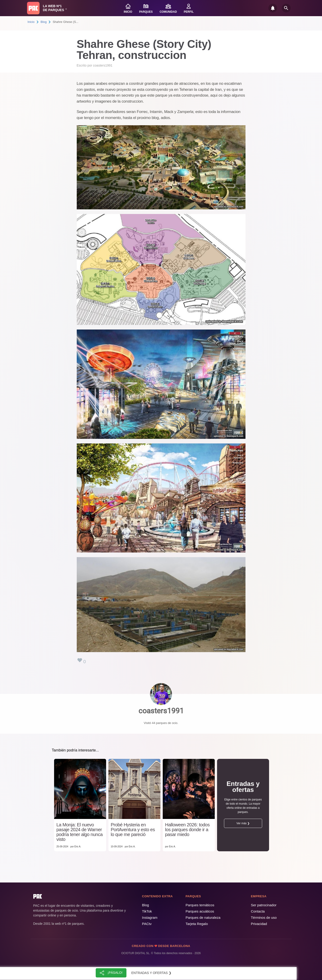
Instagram (150, 917)
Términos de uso (264, 917)
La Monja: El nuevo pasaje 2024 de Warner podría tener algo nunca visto (80, 832)
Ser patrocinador (264, 905)
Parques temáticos (200, 905)
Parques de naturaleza (203, 917)
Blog (44, 22)
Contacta (258, 911)
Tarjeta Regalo (197, 924)
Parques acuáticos (200, 911)
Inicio (31, 22)
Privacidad (259, 924)
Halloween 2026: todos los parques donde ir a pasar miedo (187, 830)
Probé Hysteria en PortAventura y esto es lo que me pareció (133, 830)
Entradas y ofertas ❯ (151, 973)
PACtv (147, 924)
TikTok (147, 911)
